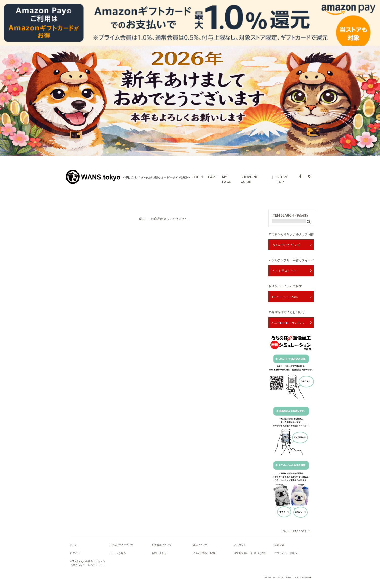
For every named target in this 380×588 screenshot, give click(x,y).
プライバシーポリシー (287, 553)
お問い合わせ (159, 553)
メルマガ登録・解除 (204, 553)
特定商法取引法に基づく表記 (250, 553)
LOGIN (198, 177)
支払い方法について (122, 545)
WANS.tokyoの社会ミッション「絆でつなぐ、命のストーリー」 (89, 563)
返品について (200, 545)
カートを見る (118, 553)
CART (213, 177)
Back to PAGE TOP (294, 531)
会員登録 (279, 545)
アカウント (240, 545)
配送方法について (162, 545)
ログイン (75, 553)
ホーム (74, 545)
